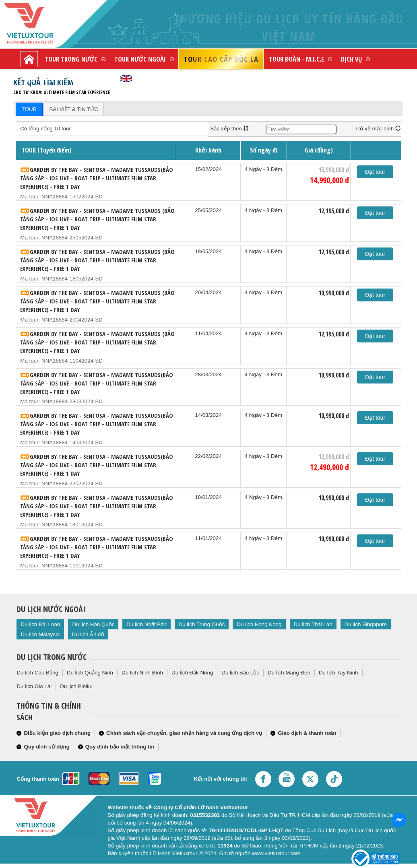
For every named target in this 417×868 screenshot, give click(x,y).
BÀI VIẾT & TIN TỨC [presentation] (73, 109)
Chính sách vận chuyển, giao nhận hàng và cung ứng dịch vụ (184, 733)
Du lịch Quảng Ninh (90, 673)
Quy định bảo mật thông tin (120, 747)
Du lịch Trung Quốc (202, 624)
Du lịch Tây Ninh (339, 673)
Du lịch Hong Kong (259, 624)
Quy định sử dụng (46, 747)
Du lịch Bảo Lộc (240, 673)
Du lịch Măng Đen (289, 673)
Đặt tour (375, 172)
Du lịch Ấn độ (88, 634)
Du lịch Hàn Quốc (93, 624)
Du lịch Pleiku (76, 686)
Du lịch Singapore (366, 624)
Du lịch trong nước (52, 657)
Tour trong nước (71, 59)
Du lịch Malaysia (40, 634)
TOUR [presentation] (29, 109)
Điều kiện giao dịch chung (57, 733)
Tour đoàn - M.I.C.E (296, 59)
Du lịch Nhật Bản (146, 624)
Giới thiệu (40, 79)
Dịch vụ (351, 59)
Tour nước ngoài (140, 59)
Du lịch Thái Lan (313, 624)
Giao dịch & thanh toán (307, 733)
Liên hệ (82, 79)
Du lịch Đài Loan (40, 624)
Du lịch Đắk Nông (192, 673)
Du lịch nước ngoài (51, 609)
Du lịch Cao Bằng (37, 673)
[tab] (29, 109)
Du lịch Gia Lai (34, 686)
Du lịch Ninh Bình (142, 673)
